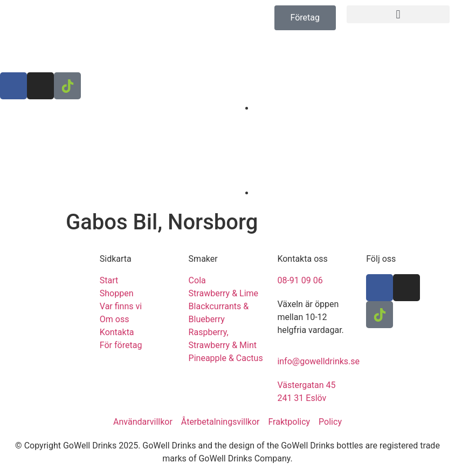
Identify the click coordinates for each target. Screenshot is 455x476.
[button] (398, 14)
